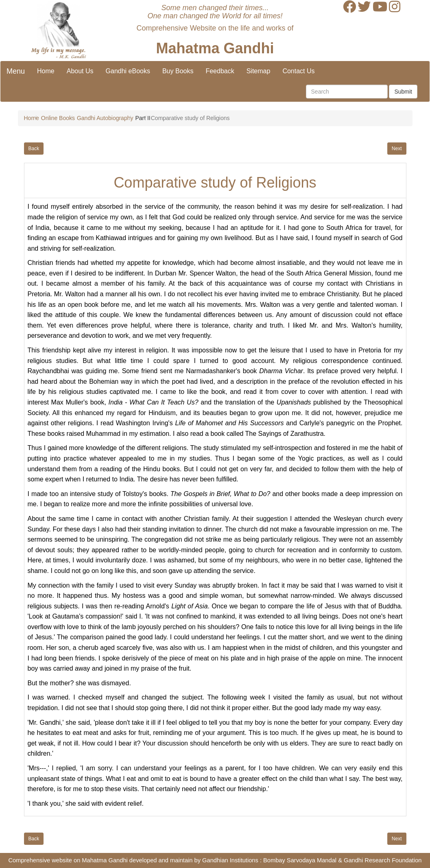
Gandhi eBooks (128, 71)
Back (34, 149)
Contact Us (298, 71)
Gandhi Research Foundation (383, 860)
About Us (80, 71)
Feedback (220, 71)
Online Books (58, 118)
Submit (403, 92)
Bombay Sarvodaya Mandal (300, 860)
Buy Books (178, 71)
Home (46, 71)
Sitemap (259, 71)
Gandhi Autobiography (105, 118)
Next (397, 149)
